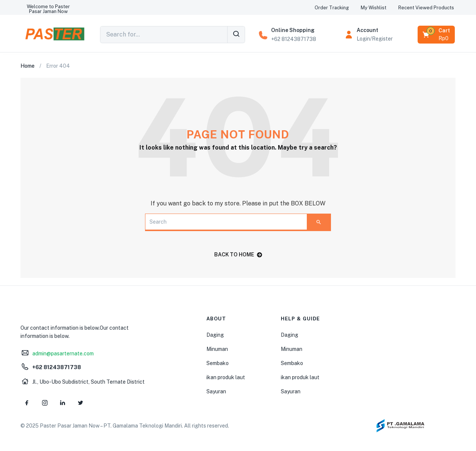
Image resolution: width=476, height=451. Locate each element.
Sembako (218, 363)
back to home (238, 255)
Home (28, 66)
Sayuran (216, 391)
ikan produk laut (226, 377)
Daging (215, 335)
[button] (48, 9)
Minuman (217, 349)
